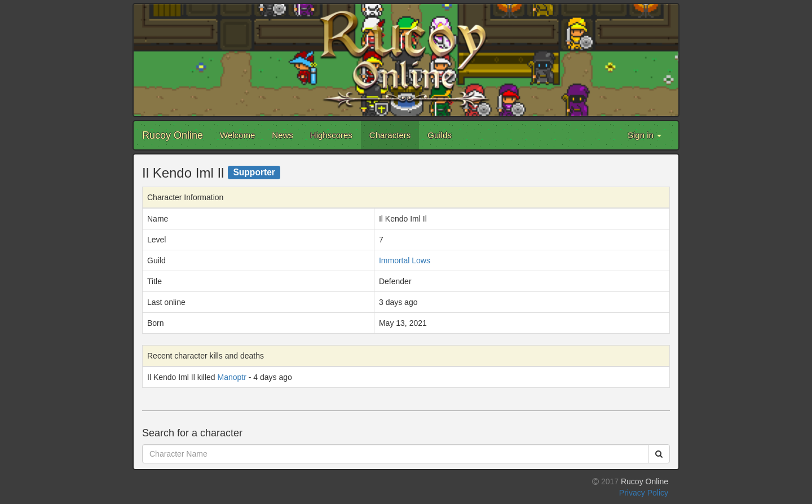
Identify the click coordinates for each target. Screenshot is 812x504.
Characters (390, 135)
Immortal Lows (405, 260)
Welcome (237, 135)
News (283, 135)
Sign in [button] (645, 135)
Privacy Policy (644, 493)
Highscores (331, 135)
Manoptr (232, 377)
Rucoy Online (173, 135)
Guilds (440, 135)
